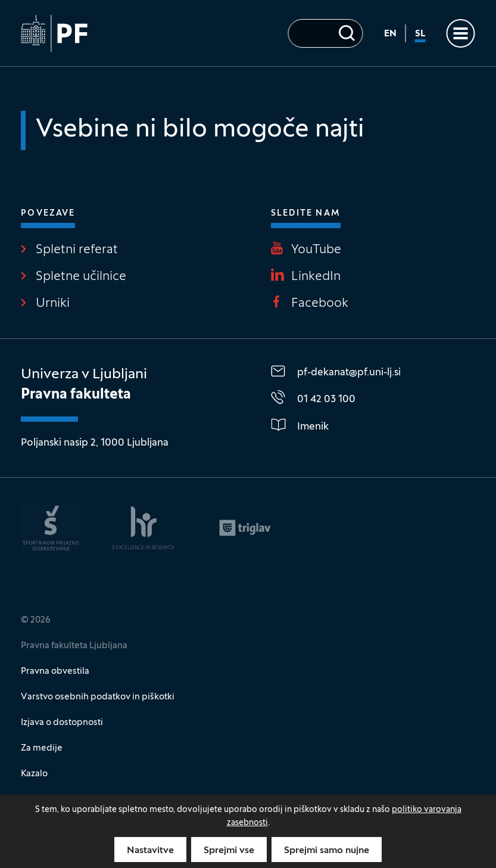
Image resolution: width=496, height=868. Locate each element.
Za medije (42, 748)
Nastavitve (150, 851)
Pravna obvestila (55, 671)
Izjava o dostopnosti (62, 723)
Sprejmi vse (229, 851)
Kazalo (34, 774)
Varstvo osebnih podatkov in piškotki (98, 697)
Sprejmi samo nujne (327, 851)
